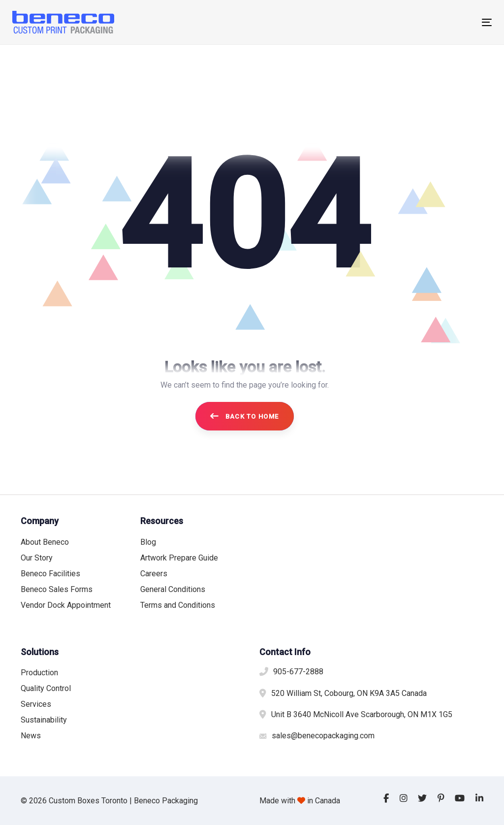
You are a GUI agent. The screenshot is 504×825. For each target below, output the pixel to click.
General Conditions (173, 589)
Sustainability (44, 720)
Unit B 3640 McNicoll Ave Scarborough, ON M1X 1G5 (362, 714)
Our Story (37, 558)
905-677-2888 (298, 672)
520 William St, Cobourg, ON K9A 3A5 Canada (349, 693)
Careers (154, 574)
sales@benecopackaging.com (323, 736)
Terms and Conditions (178, 605)
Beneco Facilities (50, 574)
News (31, 736)
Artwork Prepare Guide (179, 558)
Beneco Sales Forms (57, 589)
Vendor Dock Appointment (66, 605)
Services (36, 704)
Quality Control (46, 688)
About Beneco (45, 542)
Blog (148, 542)
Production (39, 673)
